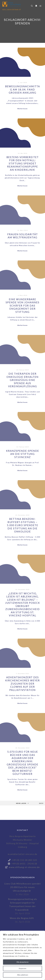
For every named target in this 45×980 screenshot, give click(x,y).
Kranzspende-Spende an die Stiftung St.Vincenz (23, 454)
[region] (22, 955)
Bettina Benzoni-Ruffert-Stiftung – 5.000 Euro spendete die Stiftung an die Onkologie (22, 525)
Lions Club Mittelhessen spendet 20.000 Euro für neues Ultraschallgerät (23, 887)
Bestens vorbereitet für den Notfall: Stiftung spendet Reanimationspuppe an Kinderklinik (23, 163)
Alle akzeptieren (22, 962)
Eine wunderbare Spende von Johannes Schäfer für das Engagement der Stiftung (22, 306)
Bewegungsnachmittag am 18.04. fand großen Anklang (23, 89)
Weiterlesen (22, 109)
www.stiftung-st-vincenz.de (23, 867)
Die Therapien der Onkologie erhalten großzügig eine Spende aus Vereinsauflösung (22, 380)
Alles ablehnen (23, 975)
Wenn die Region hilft (22, 918)
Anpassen (22, 968)
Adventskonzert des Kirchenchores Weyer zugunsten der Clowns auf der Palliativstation (23, 684)
